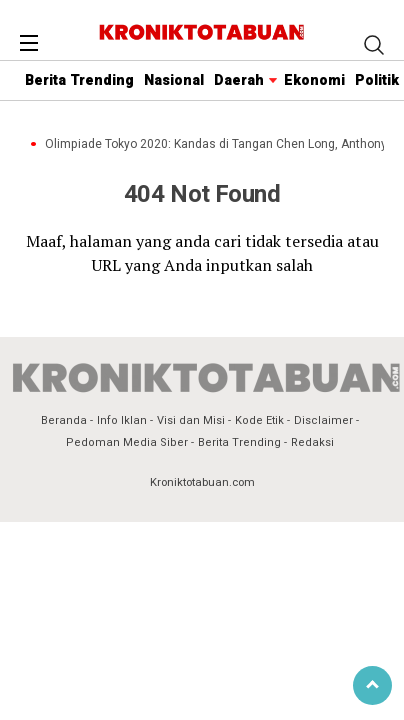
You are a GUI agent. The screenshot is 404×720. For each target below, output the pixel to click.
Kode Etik (259, 420)
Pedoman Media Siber (127, 442)
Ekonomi (314, 80)
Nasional (174, 80)
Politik (377, 80)
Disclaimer (323, 420)
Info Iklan (122, 420)
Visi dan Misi (191, 420)
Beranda (64, 420)
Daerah (239, 80)
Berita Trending (79, 80)
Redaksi (312, 442)
